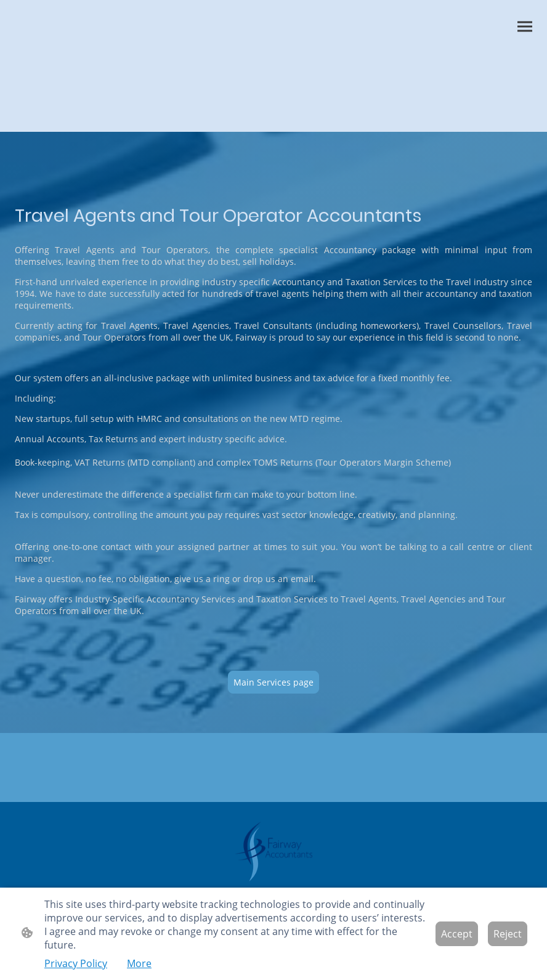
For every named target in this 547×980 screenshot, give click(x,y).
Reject (508, 934)
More (139, 963)
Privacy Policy (76, 963)
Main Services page (273, 682)
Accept (457, 934)
